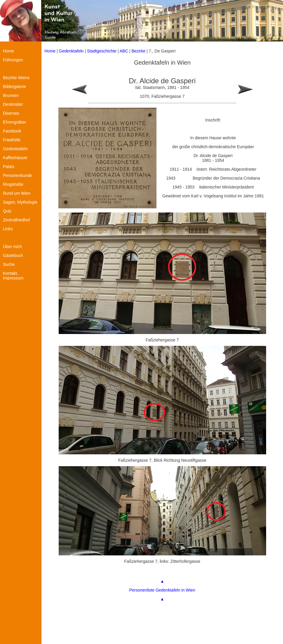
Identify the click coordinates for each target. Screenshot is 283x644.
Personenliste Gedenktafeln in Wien (162, 590)
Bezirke (139, 51)
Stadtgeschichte (102, 51)
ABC (124, 51)
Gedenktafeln (71, 51)
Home (50, 51)
